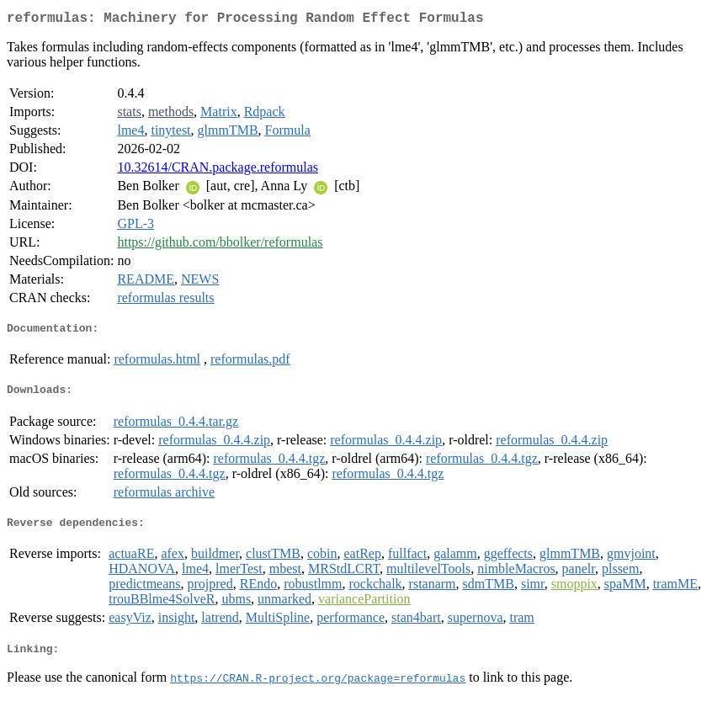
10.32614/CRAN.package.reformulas (218, 170)
